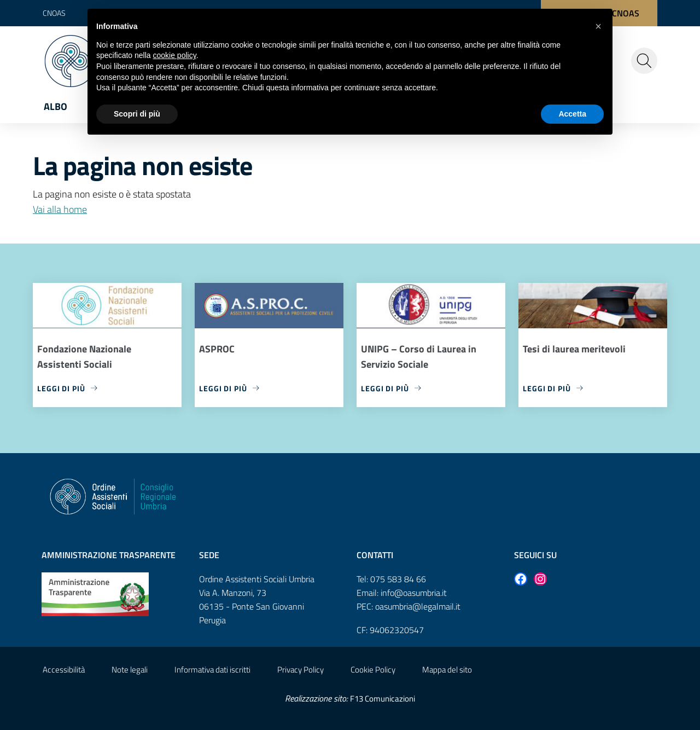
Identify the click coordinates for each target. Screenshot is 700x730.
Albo (56, 106)
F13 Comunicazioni (383, 699)
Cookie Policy (373, 670)
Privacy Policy (301, 670)
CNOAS (54, 13)
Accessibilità (64, 670)
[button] (598, 26)
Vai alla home (60, 209)
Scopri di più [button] (137, 114)
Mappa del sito (447, 670)
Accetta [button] (572, 114)
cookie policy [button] (175, 55)
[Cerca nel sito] (644, 61)
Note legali (130, 670)
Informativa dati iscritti (212, 670)
